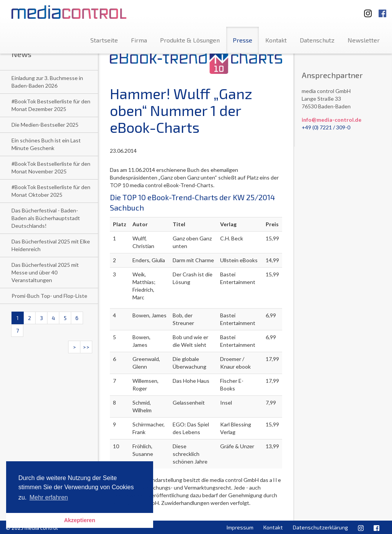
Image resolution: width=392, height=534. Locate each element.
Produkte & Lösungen (190, 40)
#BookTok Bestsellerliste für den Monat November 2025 (51, 167)
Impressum (240, 527)
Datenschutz (317, 40)
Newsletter (364, 40)
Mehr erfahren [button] (49, 497)
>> (86, 347)
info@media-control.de (332, 120)
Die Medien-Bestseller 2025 (45, 125)
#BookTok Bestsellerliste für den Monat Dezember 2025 (51, 105)
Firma (139, 40)
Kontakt (276, 40)
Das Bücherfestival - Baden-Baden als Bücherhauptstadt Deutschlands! (46, 218)
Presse (243, 40)
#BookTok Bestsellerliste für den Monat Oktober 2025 (51, 191)
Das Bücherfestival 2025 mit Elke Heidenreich (51, 245)
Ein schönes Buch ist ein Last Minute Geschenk (46, 144)
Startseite (104, 40)
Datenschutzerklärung (320, 527)
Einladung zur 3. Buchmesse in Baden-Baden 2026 (47, 82)
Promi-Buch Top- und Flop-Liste (49, 296)
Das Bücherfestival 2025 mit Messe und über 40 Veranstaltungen (45, 272)
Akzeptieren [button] (80, 520)
